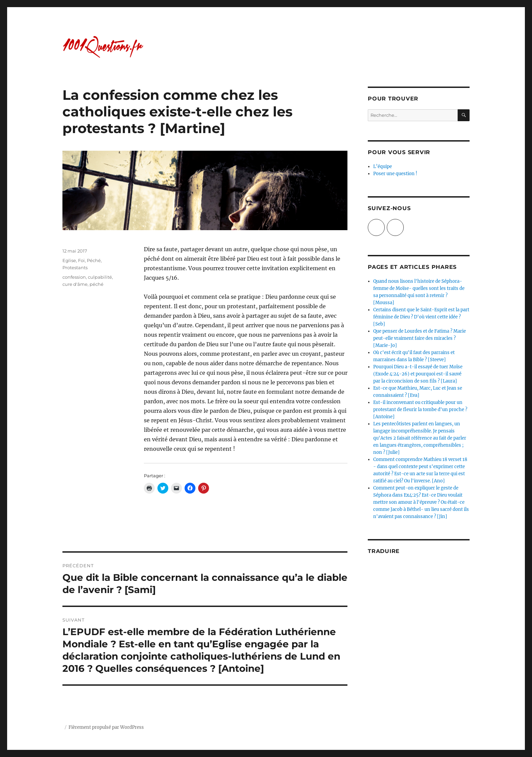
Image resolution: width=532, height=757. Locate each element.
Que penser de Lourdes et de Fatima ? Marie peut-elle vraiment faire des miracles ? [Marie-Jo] (420, 338)
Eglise (69, 260)
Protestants (75, 267)
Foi (81, 260)
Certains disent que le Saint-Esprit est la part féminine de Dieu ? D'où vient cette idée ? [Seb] (421, 317)
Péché (94, 260)
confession (74, 277)
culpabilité (100, 277)
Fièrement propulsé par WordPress (106, 727)
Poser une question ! (395, 174)
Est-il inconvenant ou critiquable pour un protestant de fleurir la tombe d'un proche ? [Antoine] (420, 410)
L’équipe (383, 167)
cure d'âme (75, 284)
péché (97, 284)
